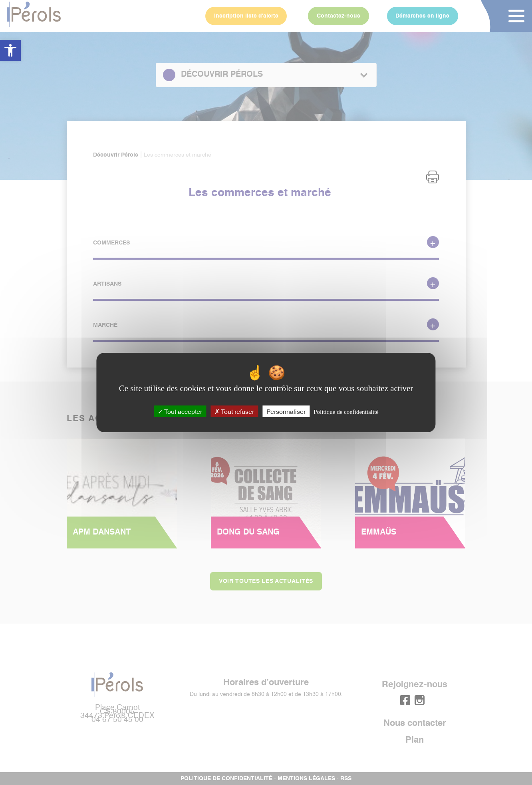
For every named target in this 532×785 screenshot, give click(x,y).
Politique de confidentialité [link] (346, 412)
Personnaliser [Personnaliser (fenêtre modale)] (286, 411)
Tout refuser (234, 411)
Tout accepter (180, 411)
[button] (10, 50)
